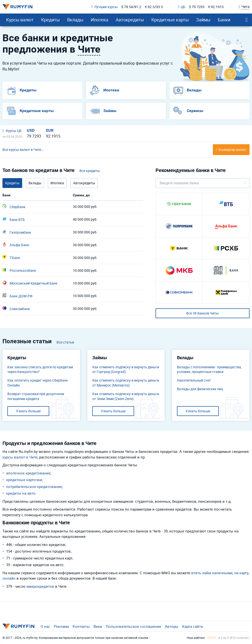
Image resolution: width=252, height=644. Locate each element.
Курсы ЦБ (12, 131)
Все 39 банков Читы (203, 313)
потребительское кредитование (34, 487)
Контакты (81, 626)
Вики (98, 626)
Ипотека (100, 20)
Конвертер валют (232, 150)
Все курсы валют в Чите (22, 150)
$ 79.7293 (197, 7)
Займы (203, 20)
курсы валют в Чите (20, 457)
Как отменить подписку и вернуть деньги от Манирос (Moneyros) (126, 383)
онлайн (9, 578)
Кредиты (50, 20)
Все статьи (65, 342)
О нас (45, 626)
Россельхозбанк (19, 270)
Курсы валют (20, 20)
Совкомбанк (16, 309)
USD (31, 130)
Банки (224, 20)
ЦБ (182, 7)
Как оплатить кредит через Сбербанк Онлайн (38, 383)
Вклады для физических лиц (200, 389)
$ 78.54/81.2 (131, 7)
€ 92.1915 (216, 7)
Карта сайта (192, 626)
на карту (241, 573)
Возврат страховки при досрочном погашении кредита (36, 396)
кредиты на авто (21, 493)
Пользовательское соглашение (134, 626)
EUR (50, 130)
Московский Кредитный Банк (30, 283)
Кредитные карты (170, 20)
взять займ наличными (212, 573)
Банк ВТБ (14, 219)
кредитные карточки (24, 480)
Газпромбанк (17, 232)
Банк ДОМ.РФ (17, 296)
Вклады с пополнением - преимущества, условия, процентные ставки (209, 369)
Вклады (75, 20)
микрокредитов (40, 586)
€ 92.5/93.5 (154, 7)
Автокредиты (130, 20)
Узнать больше (28, 411)
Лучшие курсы (105, 7)
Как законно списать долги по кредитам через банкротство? (40, 369)
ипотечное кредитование (28, 473)
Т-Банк (11, 258)
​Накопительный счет (194, 380)
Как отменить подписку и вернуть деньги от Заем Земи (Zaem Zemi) (126, 396)
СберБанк (14, 207)
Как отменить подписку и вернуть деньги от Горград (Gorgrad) (126, 369)
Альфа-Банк (16, 245)
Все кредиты (90, 171)
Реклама (61, 626)
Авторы (172, 626)
